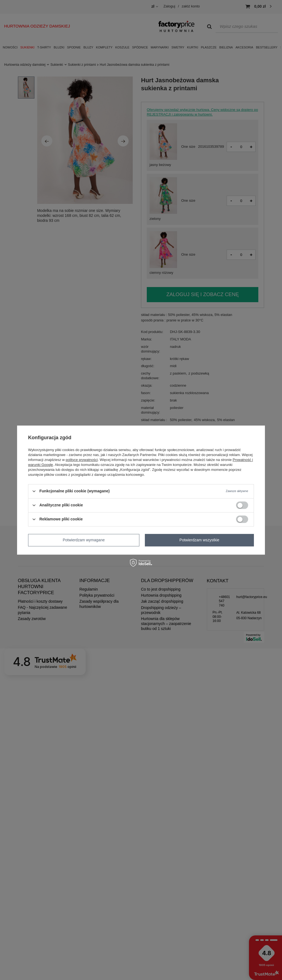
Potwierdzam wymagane (84, 540)
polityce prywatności (82, 460)
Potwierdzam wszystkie (200, 540)
